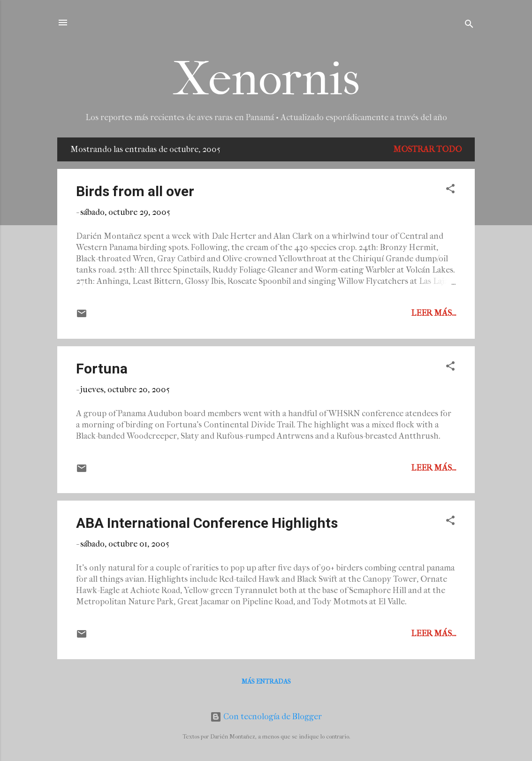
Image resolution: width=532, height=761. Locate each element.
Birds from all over (135, 191)
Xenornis (266, 79)
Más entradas (266, 681)
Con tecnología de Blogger (266, 717)
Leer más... (433, 313)
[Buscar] (469, 26)
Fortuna (102, 369)
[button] (450, 190)
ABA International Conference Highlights (207, 523)
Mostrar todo (427, 149)
